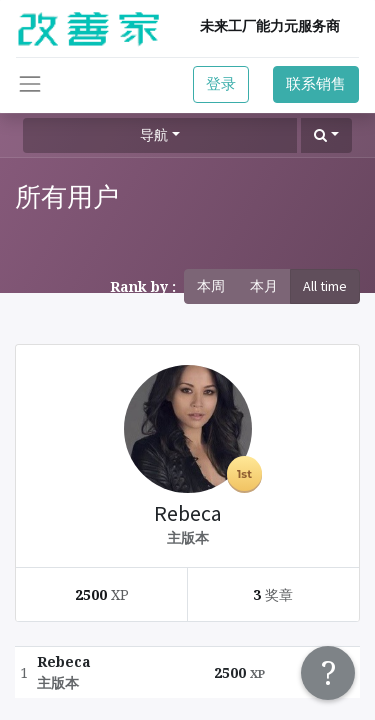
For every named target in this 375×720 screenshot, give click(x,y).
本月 (264, 286)
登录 (221, 83)
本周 (211, 286)
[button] (326, 135)
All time (325, 286)
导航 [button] (154, 135)
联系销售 (316, 83)
